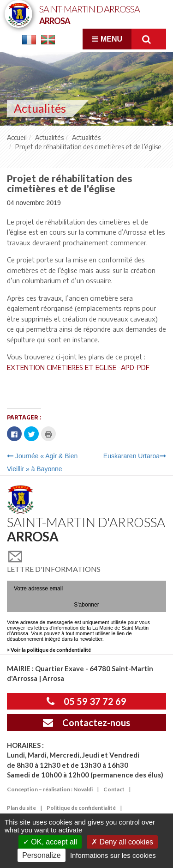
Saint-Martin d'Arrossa (89, 14)
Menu (107, 39)
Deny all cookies (122, 842)
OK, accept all (50, 842)
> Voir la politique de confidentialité (49, 650)
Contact (114, 789)
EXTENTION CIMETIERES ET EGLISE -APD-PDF (78, 367)
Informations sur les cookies (113, 855)
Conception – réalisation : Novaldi (50, 789)
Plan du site (21, 808)
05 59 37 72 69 (86, 701)
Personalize (42, 855)
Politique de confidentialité (81, 808)
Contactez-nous (86, 722)
